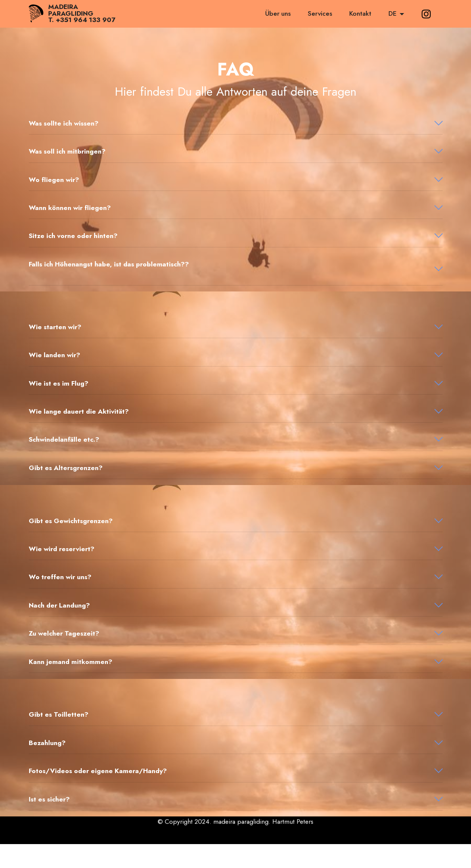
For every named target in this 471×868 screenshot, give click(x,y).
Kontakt (360, 13)
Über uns (278, 13)
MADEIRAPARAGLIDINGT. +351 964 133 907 (82, 14)
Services (320, 13)
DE (393, 13)
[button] (236, 123)
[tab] (236, 123)
